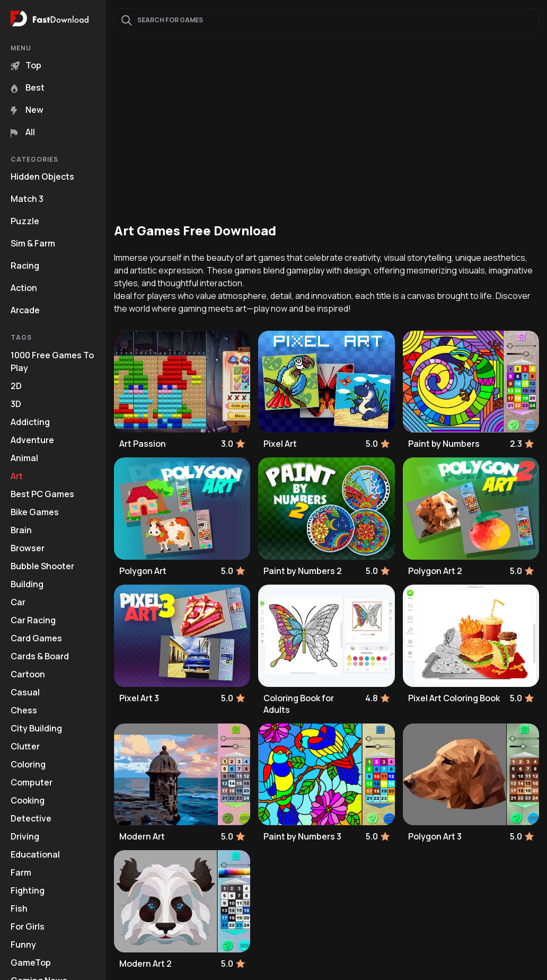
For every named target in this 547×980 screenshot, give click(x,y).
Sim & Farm (33, 243)
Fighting (28, 890)
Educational (35, 854)
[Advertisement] (327, 128)
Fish (19, 908)
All (23, 132)
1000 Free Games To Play (52, 361)
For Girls (28, 926)
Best (28, 87)
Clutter (25, 746)
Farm (21, 872)
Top (26, 65)
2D (16, 386)
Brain (21, 530)
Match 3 (27, 199)
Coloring (28, 764)
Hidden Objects (42, 176)
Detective (31, 818)
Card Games (36, 638)
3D (16, 404)
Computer (32, 782)
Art (17, 476)
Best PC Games (42, 494)
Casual (25, 692)
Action (24, 288)
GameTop (31, 963)
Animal (24, 458)
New (27, 110)
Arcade (25, 310)
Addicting (30, 422)
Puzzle (25, 221)
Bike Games (35, 512)
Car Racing (33, 620)
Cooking (28, 800)
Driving (25, 836)
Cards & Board (40, 656)
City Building (36, 728)
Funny (23, 944)
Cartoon (28, 674)
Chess (24, 710)
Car (18, 602)
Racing (25, 266)
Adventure (32, 440)
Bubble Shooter (42, 566)
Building (27, 584)
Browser (28, 548)
